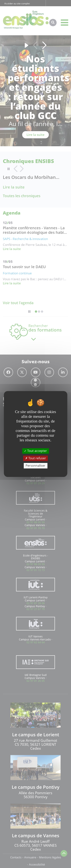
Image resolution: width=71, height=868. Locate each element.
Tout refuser (36, 458)
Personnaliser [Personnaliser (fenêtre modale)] (35, 466)
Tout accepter (35, 451)
